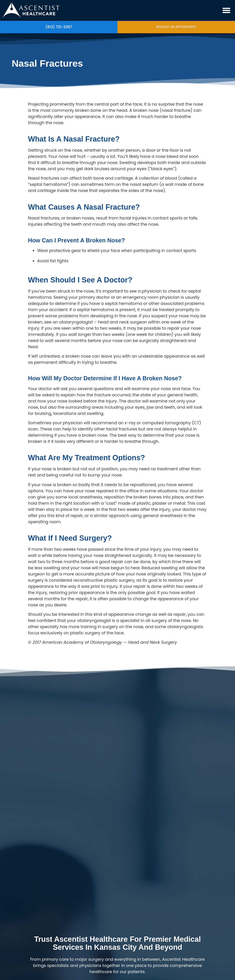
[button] (227, 11)
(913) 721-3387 (59, 27)
